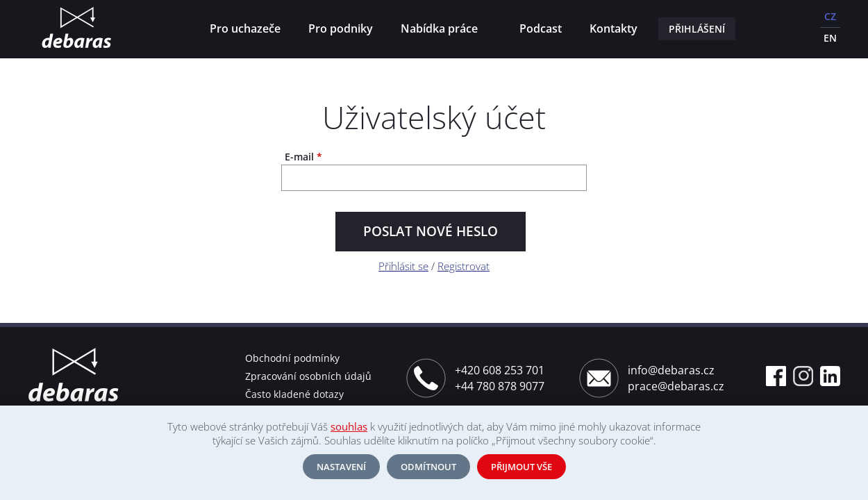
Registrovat (464, 266)
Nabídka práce (442, 30)
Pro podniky (341, 28)
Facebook (776, 376)
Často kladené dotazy (294, 394)
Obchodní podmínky (292, 358)
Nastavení (341, 467)
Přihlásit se (403, 266)
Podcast (541, 28)
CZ (830, 16)
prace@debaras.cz (676, 386)
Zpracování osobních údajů (308, 376)
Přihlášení (697, 29)
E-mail (303, 157)
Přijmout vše (521, 467)
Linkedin (830, 376)
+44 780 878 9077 (500, 386)
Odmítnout (428, 467)
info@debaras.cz (671, 370)
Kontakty (614, 28)
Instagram (803, 376)
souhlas (349, 426)
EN (830, 38)
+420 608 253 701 (500, 370)
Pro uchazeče (245, 28)
